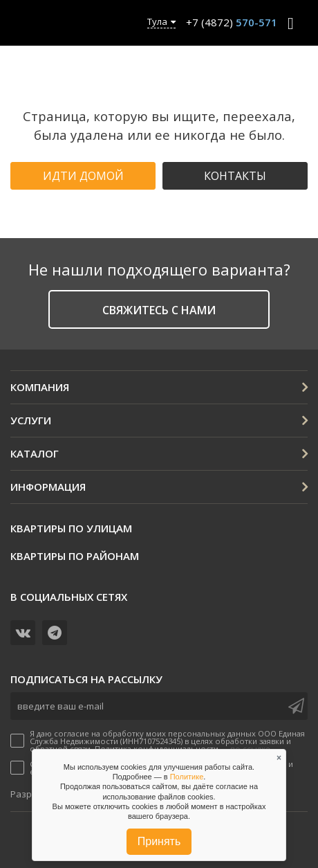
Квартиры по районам (75, 556)
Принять (159, 841)
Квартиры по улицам (71, 528)
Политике (187, 777)
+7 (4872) (232, 22)
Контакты (235, 176)
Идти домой (83, 176)
